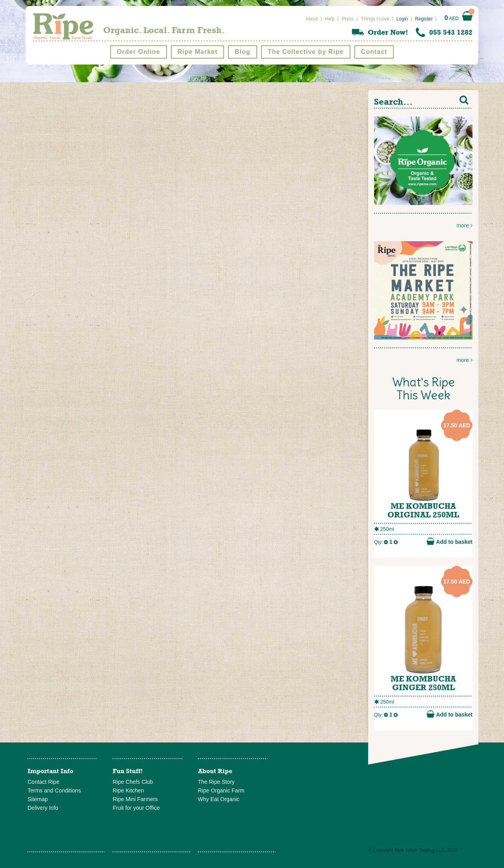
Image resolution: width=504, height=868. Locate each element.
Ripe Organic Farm (221, 790)
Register (424, 19)
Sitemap (38, 799)
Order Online (139, 52)
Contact (374, 52)
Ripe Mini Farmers (135, 799)
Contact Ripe (44, 782)
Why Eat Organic (219, 799)
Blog (243, 52)
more (423, 173)
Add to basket (449, 541)
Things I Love (375, 19)
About (312, 19)
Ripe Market (198, 52)
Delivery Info (43, 808)
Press (348, 19)
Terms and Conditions (54, 790)
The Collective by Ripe (306, 52)
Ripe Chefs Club (133, 782)
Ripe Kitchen (128, 790)
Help (330, 19)
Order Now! (388, 32)
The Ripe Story (216, 782)
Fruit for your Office (136, 808)
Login (402, 19)
